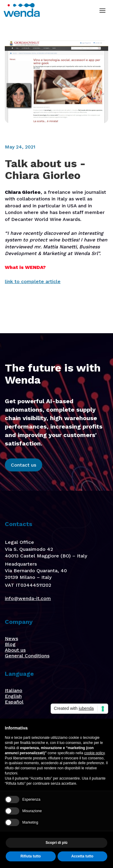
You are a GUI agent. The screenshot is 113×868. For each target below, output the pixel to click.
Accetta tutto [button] (82, 856)
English (13, 696)
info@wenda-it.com (28, 598)
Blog (10, 644)
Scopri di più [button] (56, 843)
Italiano (14, 690)
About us (15, 650)
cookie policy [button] (94, 753)
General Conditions (27, 656)
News (11, 638)
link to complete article (33, 281)
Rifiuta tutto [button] (31, 856)
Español (14, 702)
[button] (102, 11)
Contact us (24, 465)
